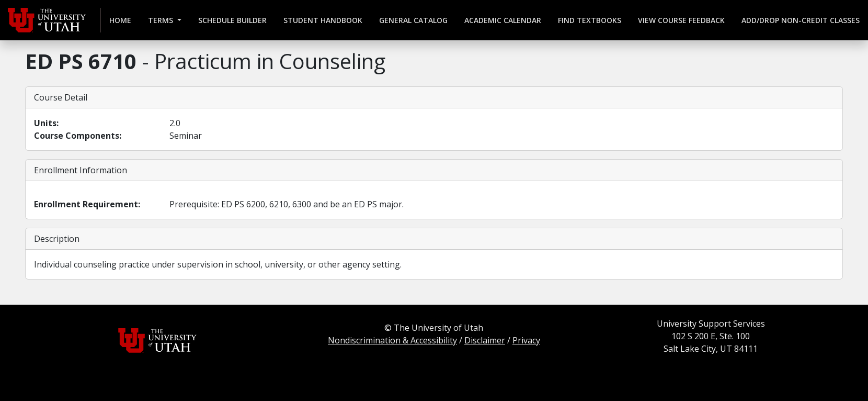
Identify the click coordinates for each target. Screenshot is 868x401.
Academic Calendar (503, 20)
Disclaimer (485, 340)
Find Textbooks (590, 20)
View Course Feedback (681, 20)
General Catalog (413, 20)
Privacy (526, 340)
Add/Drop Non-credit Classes (801, 20)
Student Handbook (323, 20)
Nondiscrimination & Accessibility (392, 340)
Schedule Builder (232, 20)
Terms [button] (162, 20)
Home (120, 20)
